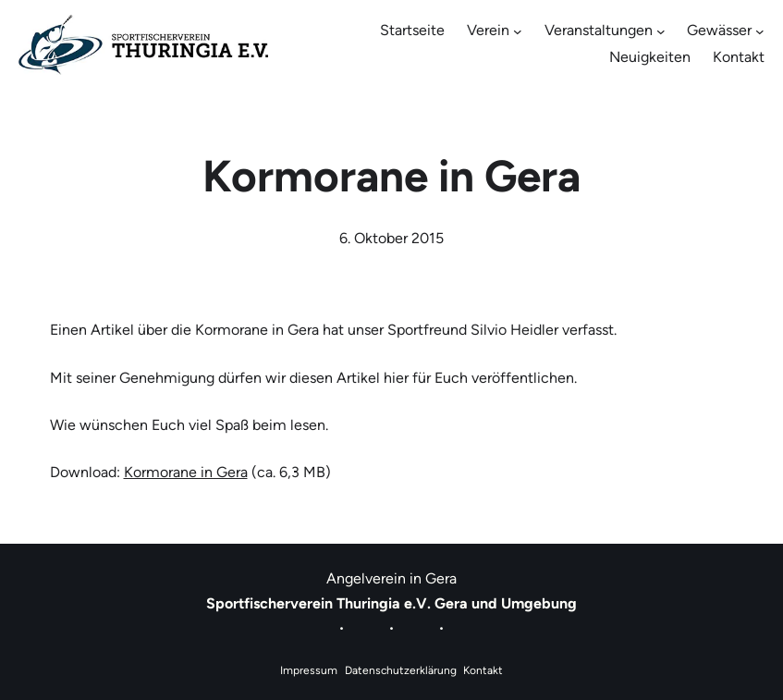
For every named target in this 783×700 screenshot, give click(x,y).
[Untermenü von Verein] (518, 31)
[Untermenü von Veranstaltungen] (661, 31)
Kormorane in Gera (186, 472)
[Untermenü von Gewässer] (760, 31)
